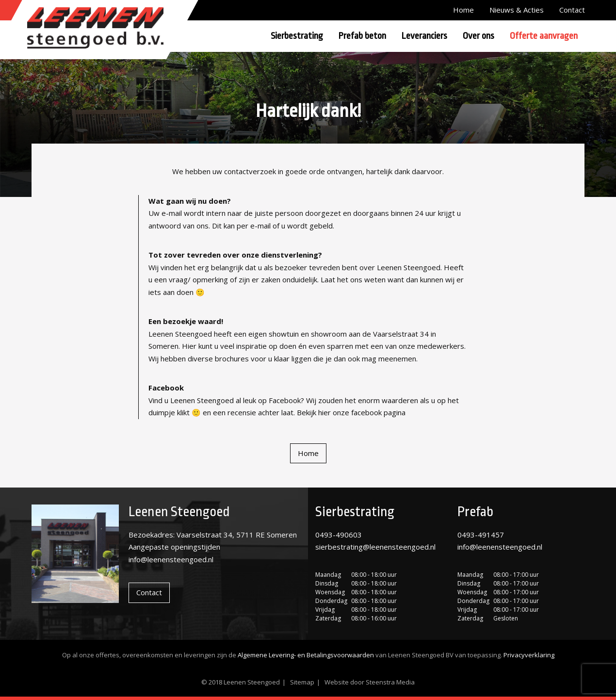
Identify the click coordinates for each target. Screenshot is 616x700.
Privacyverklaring (529, 655)
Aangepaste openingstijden (174, 547)
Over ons (478, 36)
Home (463, 10)
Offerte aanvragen (544, 36)
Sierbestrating (297, 36)
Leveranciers (424, 36)
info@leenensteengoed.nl (171, 559)
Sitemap (302, 682)
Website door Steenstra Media (370, 682)
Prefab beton (362, 36)
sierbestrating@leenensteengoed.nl (375, 547)
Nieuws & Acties (517, 10)
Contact (572, 10)
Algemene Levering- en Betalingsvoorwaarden (306, 655)
